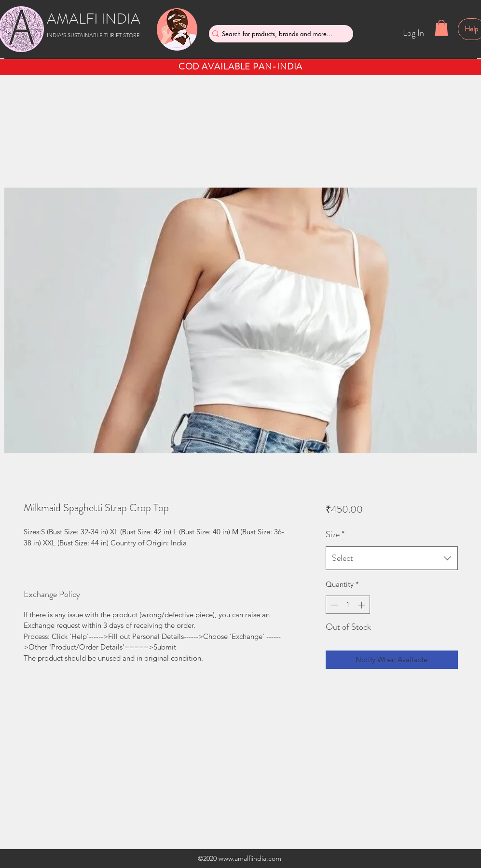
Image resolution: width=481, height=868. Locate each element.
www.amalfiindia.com (250, 858)
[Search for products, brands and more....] (277, 34)
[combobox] (392, 558)
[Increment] (363, 605)
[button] (441, 28)
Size (335, 534)
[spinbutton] (348, 605)
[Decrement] (334, 605)
